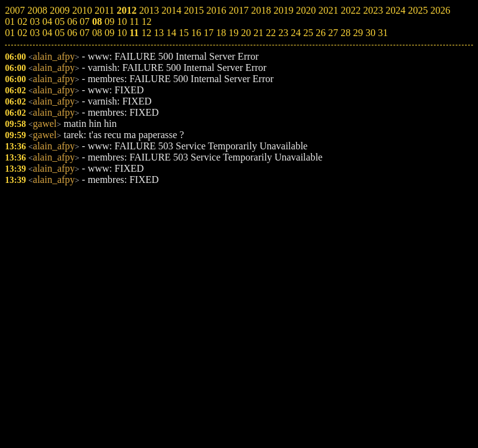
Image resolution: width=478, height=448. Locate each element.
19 (233, 33)
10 (122, 33)
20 (246, 33)
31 (383, 33)
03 (35, 33)
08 (97, 33)
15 (184, 33)
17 (209, 33)
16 (196, 33)
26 (321, 33)
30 (370, 33)
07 (85, 33)
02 (22, 33)
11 (134, 33)
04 (47, 33)
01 (10, 33)
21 (258, 33)
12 (146, 33)
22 (271, 33)
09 (110, 33)
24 (296, 33)
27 (333, 33)
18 (221, 33)
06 (72, 33)
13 (159, 33)
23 (283, 33)
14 (171, 33)
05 (60, 33)
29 (358, 33)
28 (345, 33)
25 (308, 33)
